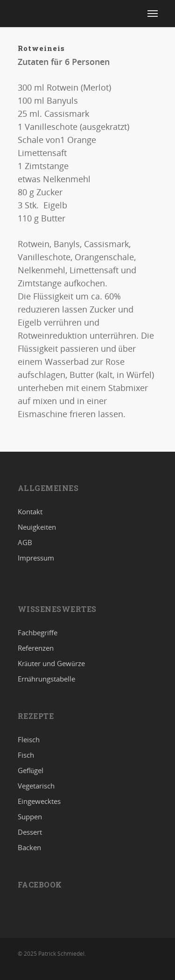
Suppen (30, 817)
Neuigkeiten (37, 527)
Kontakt (30, 512)
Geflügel (31, 770)
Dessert (30, 832)
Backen (29, 847)
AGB (25, 542)
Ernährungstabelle (47, 679)
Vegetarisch (36, 786)
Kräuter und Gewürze (51, 663)
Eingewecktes (39, 801)
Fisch (26, 755)
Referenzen (36, 648)
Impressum (36, 558)
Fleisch (29, 740)
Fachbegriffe (38, 633)
